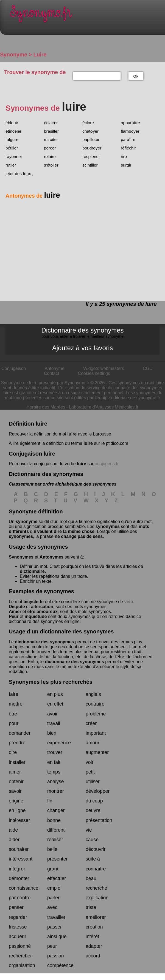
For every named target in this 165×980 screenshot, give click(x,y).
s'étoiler (51, 165)
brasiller (51, 131)
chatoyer (90, 131)
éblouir (12, 123)
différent (56, 830)
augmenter (97, 752)
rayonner (14, 156)
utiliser (93, 782)
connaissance (24, 888)
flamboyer (130, 131)
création (94, 927)
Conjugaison (14, 368)
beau (91, 878)
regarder (18, 917)
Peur (14, 616)
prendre (17, 743)
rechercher (20, 956)
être (13, 714)
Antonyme (55, 368)
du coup (94, 801)
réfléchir (128, 148)
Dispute (17, 607)
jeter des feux (18, 174)
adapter (94, 946)
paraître (128, 139)
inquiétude (36, 616)
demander (20, 733)
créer (91, 723)
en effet (55, 704)
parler (53, 898)
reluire (50, 156)
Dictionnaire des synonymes (82, 333)
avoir (52, 714)
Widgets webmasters (104, 368)
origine (16, 801)
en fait (54, 762)
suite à (93, 859)
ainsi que (57, 937)
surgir (126, 165)
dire (13, 752)
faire (13, 694)
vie (89, 830)
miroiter (51, 139)
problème (96, 714)
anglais (93, 694)
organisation (22, 965)
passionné (20, 946)
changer (56, 810)
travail (54, 723)
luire (72, 434)
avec (52, 907)
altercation (42, 607)
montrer (56, 791)
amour (93, 743)
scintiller (90, 165)
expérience (59, 743)
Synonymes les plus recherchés (51, 682)
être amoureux (43, 612)
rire (124, 156)
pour (14, 723)
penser (16, 907)
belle (52, 849)
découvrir (96, 849)
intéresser (19, 820)
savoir (15, 791)
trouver (55, 752)
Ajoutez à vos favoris (82, 348)
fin (50, 801)
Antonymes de (33, 196)
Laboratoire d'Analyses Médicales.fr (104, 407)
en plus (55, 694)
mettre (16, 704)
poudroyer (92, 148)
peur (52, 946)
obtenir (16, 782)
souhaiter (19, 849)
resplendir (92, 156)
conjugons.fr (107, 464)
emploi (54, 888)
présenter (57, 859)
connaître (96, 869)
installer (17, 762)
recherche (96, 888)
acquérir (18, 937)
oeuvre (93, 810)
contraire (95, 704)
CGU (148, 368)
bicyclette (33, 602)
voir (90, 762)
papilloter (91, 139)
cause (92, 840)
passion (56, 956)
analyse (56, 782)
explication (97, 898)
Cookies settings (94, 373)
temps (54, 772)
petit (90, 772)
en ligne (17, 810)
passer (54, 927)
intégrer (17, 869)
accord (93, 956)
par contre (20, 898)
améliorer (96, 917)
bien (52, 733)
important (96, 733)
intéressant (21, 859)
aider (14, 840)
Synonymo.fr (87, 15)
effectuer (57, 878)
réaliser (55, 840)
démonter (19, 878)
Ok (136, 76)
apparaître (130, 123)
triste (91, 907)
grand (53, 869)
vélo (129, 602)
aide (13, 830)
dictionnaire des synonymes (44, 642)
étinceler (13, 131)
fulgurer (13, 139)
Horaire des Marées (46, 407)
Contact (51, 373)
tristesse (18, 927)
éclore (88, 123)
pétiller (12, 148)
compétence (60, 965)
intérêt (92, 937)
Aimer (15, 612)
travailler (56, 917)
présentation (99, 820)
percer (50, 148)
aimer (15, 772)
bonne (54, 820)
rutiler (11, 165)
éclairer (51, 123)
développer (98, 791)
